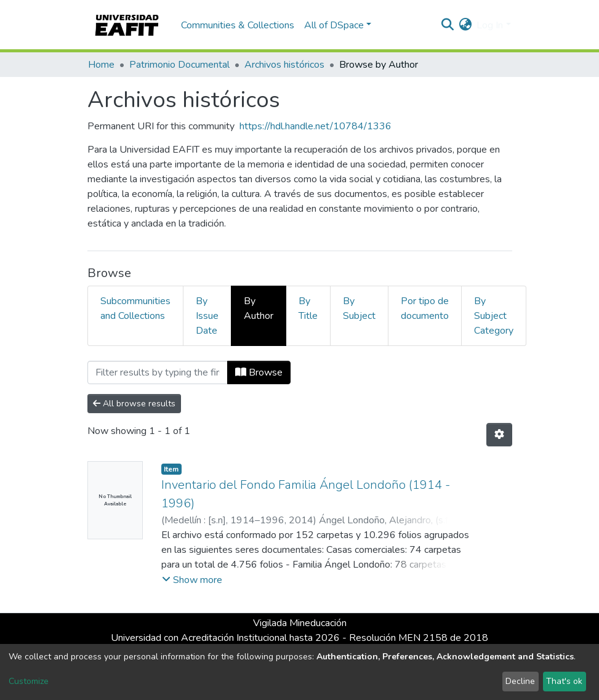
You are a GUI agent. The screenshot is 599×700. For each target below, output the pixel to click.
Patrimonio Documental (179, 65)
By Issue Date (207, 316)
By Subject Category (494, 316)
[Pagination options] (499, 435)
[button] (465, 25)
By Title (308, 308)
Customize (29, 681)
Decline (520, 681)
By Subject (359, 308)
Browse (259, 372)
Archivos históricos (284, 65)
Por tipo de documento (425, 308)
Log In (490, 25)
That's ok (564, 681)
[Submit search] (447, 25)
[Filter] (158, 372)
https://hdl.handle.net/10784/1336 (316, 126)
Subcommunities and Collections (135, 308)
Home (101, 65)
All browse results (134, 404)
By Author (259, 308)
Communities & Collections (238, 25)
